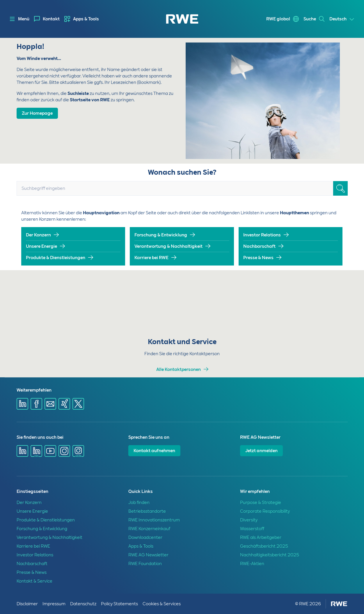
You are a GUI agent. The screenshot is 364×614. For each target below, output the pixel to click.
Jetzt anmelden (261, 451)
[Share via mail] (50, 404)
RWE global (278, 19)
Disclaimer (27, 604)
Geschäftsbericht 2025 (264, 546)
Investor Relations (262, 235)
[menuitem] (47, 19)
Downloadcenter (145, 537)
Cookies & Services (162, 604)
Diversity (249, 520)
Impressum (54, 604)
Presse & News (258, 258)
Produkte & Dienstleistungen (56, 258)
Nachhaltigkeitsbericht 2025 (270, 555)
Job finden (139, 502)
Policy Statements (119, 604)
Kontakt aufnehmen (154, 451)
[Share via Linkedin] (22, 404)
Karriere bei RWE (151, 258)
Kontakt (51, 19)
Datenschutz (83, 604)
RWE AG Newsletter (148, 555)
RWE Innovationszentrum (154, 520)
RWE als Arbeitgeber (261, 537)
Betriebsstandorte (147, 511)
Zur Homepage (37, 113)
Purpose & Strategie (261, 502)
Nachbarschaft (259, 246)
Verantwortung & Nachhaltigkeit (168, 246)
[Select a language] (342, 19)
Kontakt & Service (34, 581)
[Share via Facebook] (36, 404)
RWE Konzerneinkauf (149, 529)
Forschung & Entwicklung (161, 235)
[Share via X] (78, 404)
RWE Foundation (145, 564)
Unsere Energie (41, 246)
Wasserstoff (252, 529)
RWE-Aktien (252, 564)
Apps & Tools (86, 19)
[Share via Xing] (64, 404)
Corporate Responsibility (265, 511)
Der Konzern (38, 235)
